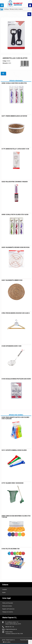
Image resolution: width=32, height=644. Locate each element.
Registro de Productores (8, 609)
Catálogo (6, 9)
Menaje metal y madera (16, 9)
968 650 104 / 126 (10, 627)
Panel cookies (7, 642)
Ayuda (4, 592)
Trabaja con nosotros (8, 612)
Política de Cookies (7, 606)
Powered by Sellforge (25, 640)
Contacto (5, 589)
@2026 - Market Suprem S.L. (9, 640)
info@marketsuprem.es (11, 629)
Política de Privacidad (8, 603)
